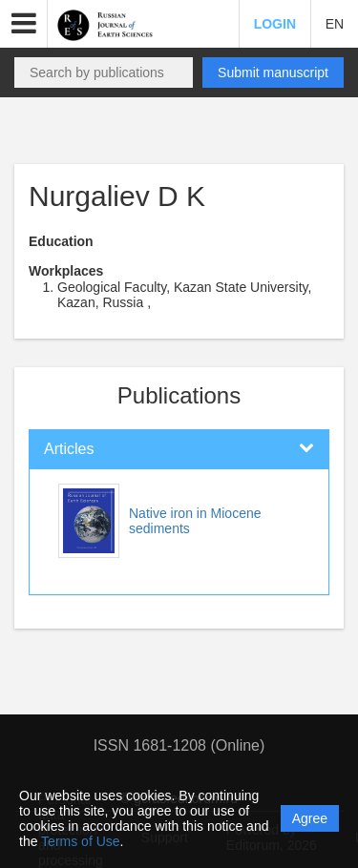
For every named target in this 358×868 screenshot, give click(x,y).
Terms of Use (80, 841)
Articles (69, 449)
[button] (24, 24)
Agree (310, 818)
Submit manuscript (273, 72)
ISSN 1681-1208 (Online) (179, 745)
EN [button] (335, 24)
